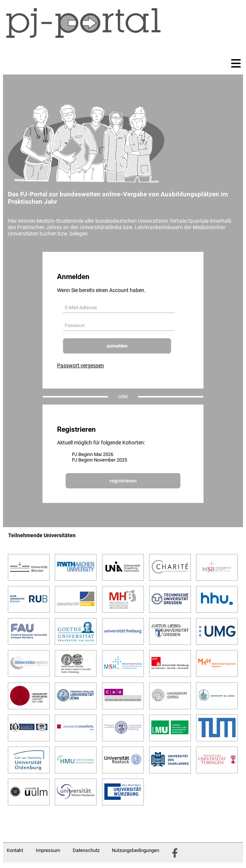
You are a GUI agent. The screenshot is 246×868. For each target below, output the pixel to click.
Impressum (48, 850)
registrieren (123, 481)
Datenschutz (86, 850)
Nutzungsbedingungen (135, 850)
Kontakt (15, 850)
